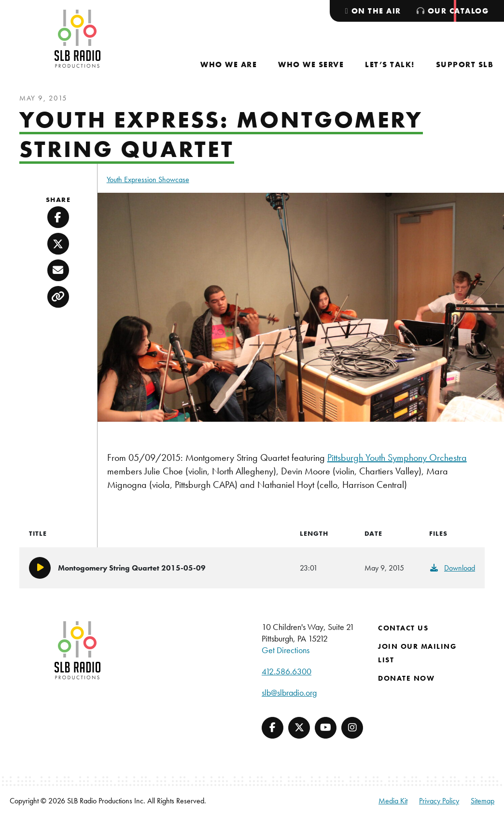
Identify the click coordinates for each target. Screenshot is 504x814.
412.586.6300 (287, 671)
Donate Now (406, 678)
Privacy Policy (439, 801)
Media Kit (393, 801)
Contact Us (403, 628)
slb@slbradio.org (289, 693)
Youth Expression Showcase (148, 179)
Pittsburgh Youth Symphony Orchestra (397, 457)
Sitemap (483, 801)
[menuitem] (229, 64)
